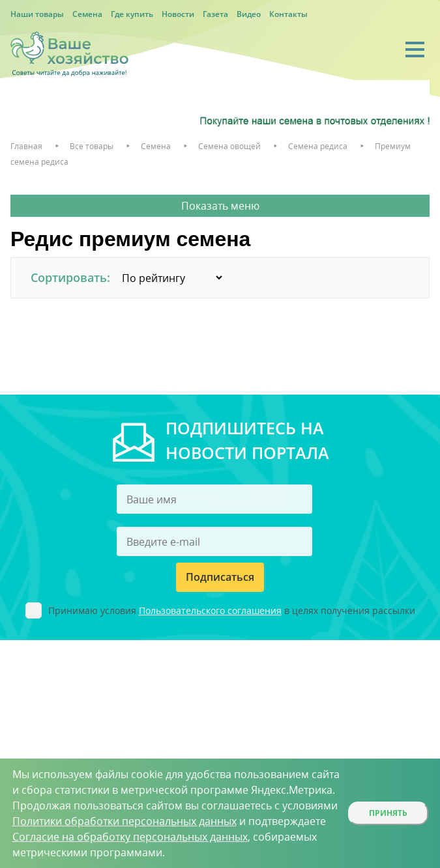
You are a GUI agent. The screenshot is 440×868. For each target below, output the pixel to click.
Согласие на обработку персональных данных (130, 837)
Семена (87, 14)
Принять (388, 813)
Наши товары (37, 14)
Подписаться (220, 577)
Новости (178, 14)
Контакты (288, 14)
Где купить (132, 14)
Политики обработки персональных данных (125, 821)
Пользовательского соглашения (210, 610)
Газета (215, 14)
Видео (249, 14)
